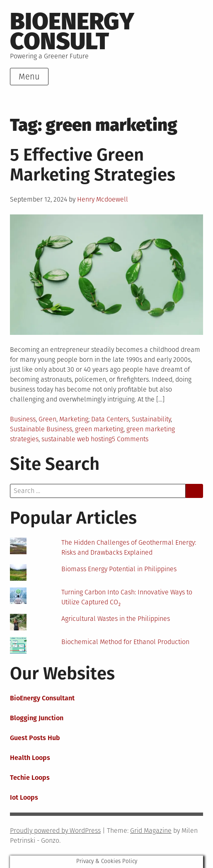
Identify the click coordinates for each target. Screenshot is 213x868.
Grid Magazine (151, 831)
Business (23, 419)
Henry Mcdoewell (103, 199)
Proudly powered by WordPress (55, 831)
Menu (29, 77)
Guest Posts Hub (35, 738)
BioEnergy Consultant (42, 698)
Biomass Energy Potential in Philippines (119, 569)
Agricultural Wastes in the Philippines (116, 619)
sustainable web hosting (77, 439)
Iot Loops (24, 797)
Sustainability (151, 419)
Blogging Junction (37, 718)
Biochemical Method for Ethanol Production (125, 642)
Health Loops (30, 758)
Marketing (74, 419)
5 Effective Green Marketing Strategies (93, 165)
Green (47, 419)
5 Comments (130, 439)
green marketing (99, 429)
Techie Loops (30, 778)
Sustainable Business (41, 429)
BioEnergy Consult (72, 31)
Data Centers (110, 419)
